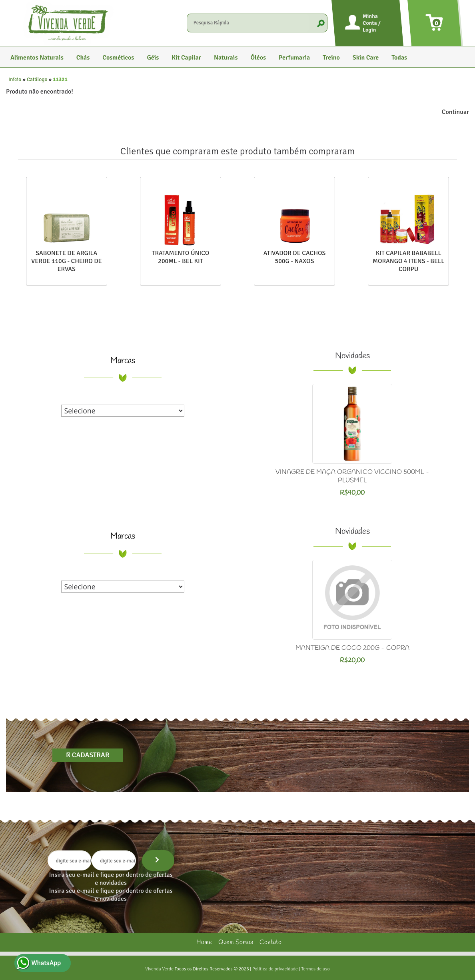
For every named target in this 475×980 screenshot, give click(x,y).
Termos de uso (315, 969)
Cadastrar (90, 755)
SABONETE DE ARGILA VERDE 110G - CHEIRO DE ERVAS (67, 261)
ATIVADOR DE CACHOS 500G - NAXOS (295, 257)
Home (204, 942)
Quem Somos (236, 942)
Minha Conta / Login (372, 23)
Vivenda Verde (159, 969)
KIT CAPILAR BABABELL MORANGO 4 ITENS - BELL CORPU (408, 261)
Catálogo (37, 79)
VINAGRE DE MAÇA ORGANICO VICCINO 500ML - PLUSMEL (352, 476)
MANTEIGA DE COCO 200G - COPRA (352, 648)
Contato (270, 942)
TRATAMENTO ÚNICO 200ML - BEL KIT (181, 257)
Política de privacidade (275, 969)
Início (15, 79)
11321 (60, 79)
